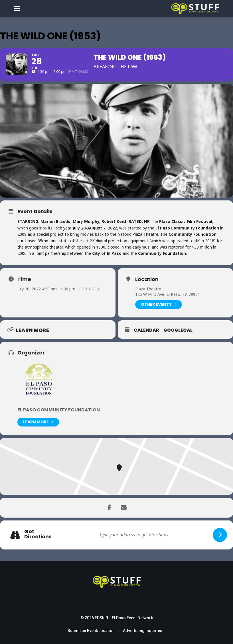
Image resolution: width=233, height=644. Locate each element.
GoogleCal (178, 330)
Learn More (38, 422)
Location (147, 279)
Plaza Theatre (148, 289)
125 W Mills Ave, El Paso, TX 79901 (168, 294)
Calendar (146, 330)
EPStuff (102, 618)
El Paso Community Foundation (59, 410)
